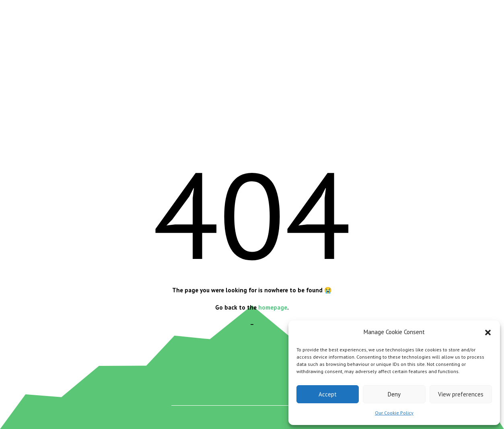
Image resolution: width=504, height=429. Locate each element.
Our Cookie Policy (394, 413)
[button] (488, 333)
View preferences (461, 394)
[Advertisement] (252, 84)
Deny (394, 394)
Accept (328, 394)
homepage (273, 307)
